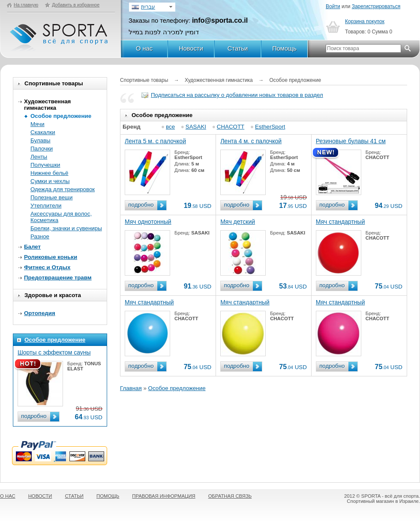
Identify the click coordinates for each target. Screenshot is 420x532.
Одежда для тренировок (63, 189)
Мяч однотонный (148, 222)
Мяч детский (238, 222)
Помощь (284, 48)
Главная (131, 388)
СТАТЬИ (75, 496)
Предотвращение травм (58, 278)
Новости (191, 48)
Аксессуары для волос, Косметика (61, 217)
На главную (26, 5)
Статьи (238, 48)
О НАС (8, 496)
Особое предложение (61, 116)
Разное (40, 236)
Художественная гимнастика (47, 105)
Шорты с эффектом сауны (54, 352)
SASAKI (196, 127)
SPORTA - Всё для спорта (59, 34)
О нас (144, 48)
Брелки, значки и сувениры (66, 228)
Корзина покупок (365, 21)
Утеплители (46, 206)
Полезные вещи (52, 197)
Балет (32, 247)
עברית (148, 7)
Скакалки (43, 132)
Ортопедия (40, 313)
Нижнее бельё (49, 173)
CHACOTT (231, 127)
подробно (34, 416)
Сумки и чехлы (50, 181)
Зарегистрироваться (376, 6)
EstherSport (270, 127)
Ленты (39, 157)
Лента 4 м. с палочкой (251, 141)
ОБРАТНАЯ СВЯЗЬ (230, 496)
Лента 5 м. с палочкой (155, 141)
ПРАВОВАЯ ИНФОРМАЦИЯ (163, 496)
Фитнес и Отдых (47, 267)
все (170, 127)
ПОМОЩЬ (108, 496)
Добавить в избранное (76, 5)
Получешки (45, 165)
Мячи (37, 124)
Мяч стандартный (340, 222)
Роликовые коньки (51, 257)
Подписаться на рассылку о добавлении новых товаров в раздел (237, 95)
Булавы (40, 140)
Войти (333, 6)
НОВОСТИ (40, 496)
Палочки (42, 149)
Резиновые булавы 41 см (351, 141)
